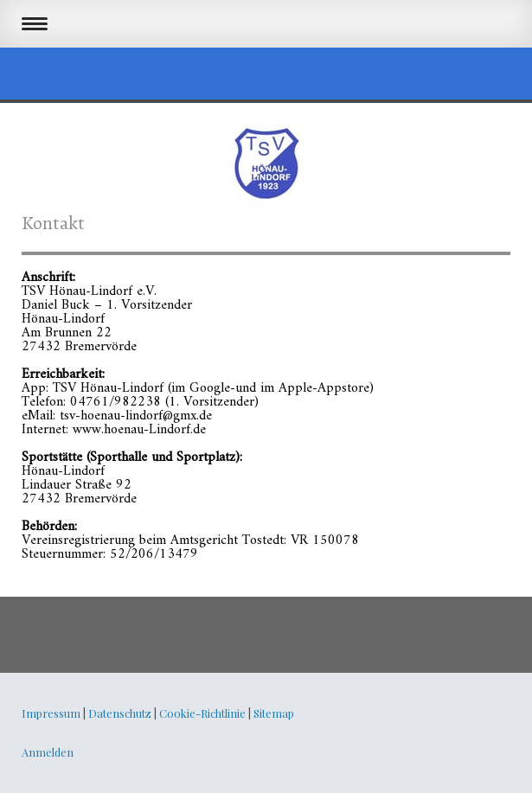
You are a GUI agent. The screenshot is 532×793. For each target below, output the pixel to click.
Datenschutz (120, 713)
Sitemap (274, 713)
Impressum (51, 713)
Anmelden (48, 752)
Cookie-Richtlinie (202, 713)
